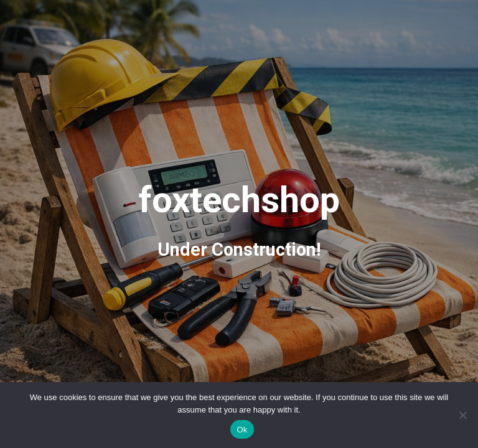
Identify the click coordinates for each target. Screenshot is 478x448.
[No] (462, 415)
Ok (242, 430)
